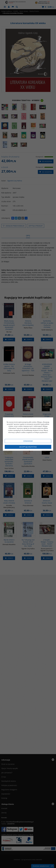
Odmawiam (28, 441)
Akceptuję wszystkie (28, 447)
